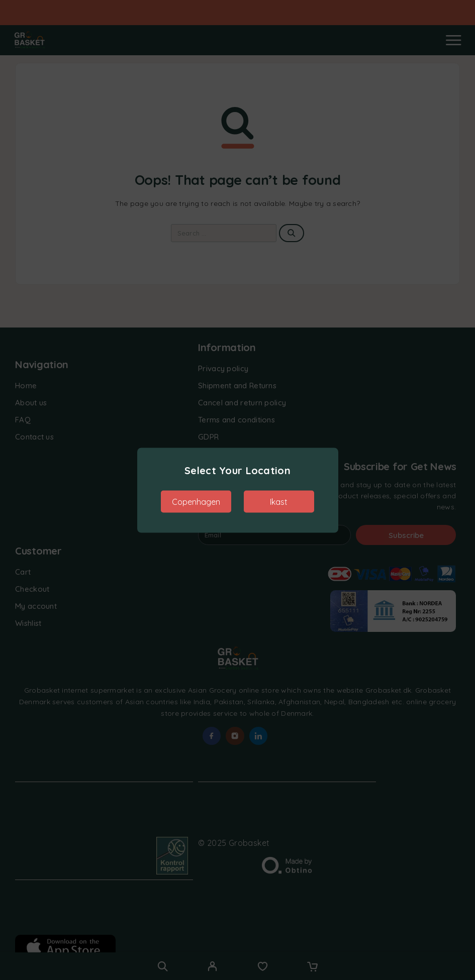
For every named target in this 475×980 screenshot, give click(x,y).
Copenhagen (196, 501)
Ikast (279, 501)
